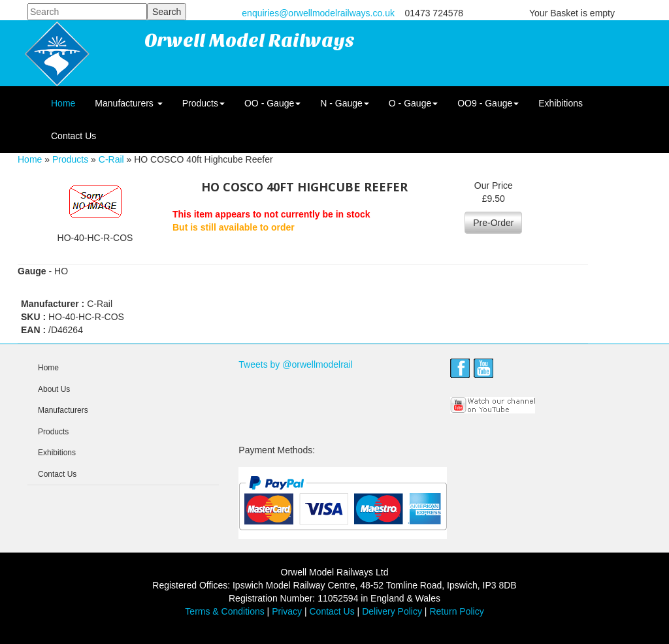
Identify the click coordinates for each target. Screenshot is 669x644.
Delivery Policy (392, 611)
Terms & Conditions (224, 611)
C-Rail (111, 159)
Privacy (287, 611)
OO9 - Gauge (488, 103)
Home (63, 103)
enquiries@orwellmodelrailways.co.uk (318, 13)
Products (204, 103)
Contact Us (73, 136)
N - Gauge (345, 103)
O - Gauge (413, 103)
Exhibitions (561, 103)
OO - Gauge (272, 103)
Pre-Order (493, 223)
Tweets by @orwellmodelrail (296, 364)
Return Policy (456, 611)
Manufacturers (128, 103)
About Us (54, 389)
